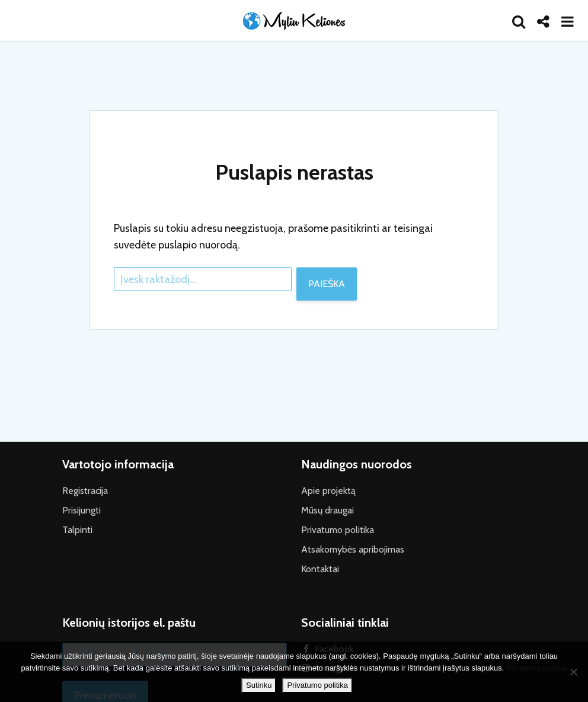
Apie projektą (328, 491)
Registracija (85, 491)
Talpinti (77, 530)
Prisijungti (82, 510)
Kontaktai (320, 569)
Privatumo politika (338, 530)
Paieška (327, 284)
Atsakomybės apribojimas (353, 549)
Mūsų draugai (327, 510)
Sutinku (259, 685)
